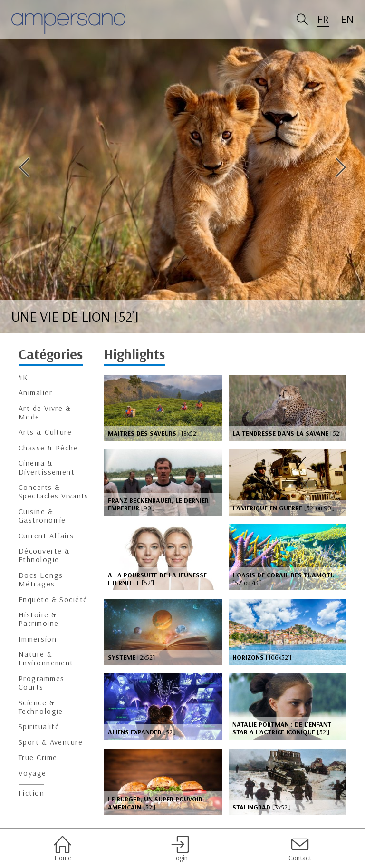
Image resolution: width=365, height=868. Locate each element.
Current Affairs (46, 536)
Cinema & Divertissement (47, 467)
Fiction (31, 793)
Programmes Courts (41, 683)
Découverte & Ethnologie (44, 555)
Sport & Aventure (51, 742)
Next (341, 167)
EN (347, 19)
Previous (24, 167)
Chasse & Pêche (48, 448)
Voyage (33, 773)
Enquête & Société (53, 600)
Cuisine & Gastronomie (42, 516)
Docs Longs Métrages (41, 580)
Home (62, 848)
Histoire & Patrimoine (38, 619)
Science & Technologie (41, 707)
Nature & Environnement (46, 658)
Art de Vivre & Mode (45, 413)
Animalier (35, 393)
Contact (300, 848)
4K (24, 377)
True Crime (38, 757)
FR (323, 19)
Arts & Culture (45, 432)
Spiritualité (39, 727)
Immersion (38, 639)
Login (180, 848)
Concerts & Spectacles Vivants (54, 492)
